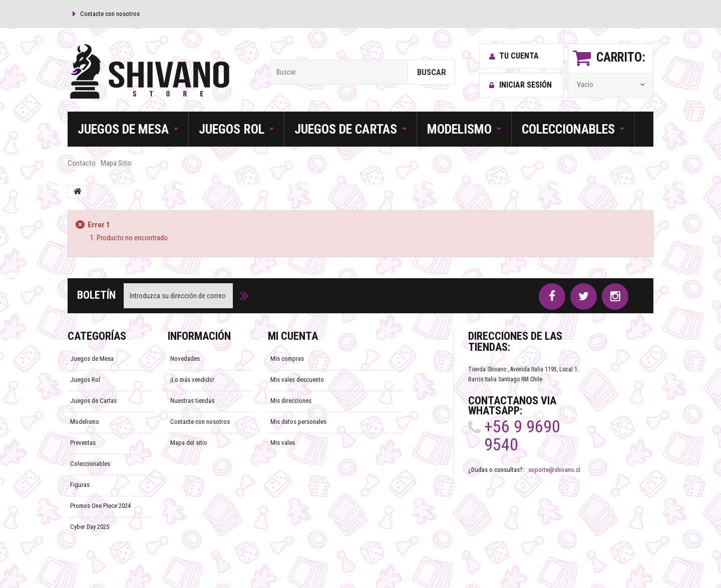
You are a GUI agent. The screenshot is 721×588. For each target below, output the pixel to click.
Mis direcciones (291, 401)
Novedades (185, 359)
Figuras (80, 485)
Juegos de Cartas (93, 401)
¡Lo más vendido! (192, 380)
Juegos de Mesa (92, 359)
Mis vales (283, 443)
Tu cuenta (514, 56)
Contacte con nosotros (110, 14)
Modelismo (85, 422)
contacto (82, 163)
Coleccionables (90, 464)
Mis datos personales (298, 422)
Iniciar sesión (520, 85)
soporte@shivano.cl (554, 470)
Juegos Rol (85, 380)
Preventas (83, 443)
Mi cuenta (293, 336)
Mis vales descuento (297, 380)
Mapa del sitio (189, 443)
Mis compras (287, 359)
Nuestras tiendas (192, 401)
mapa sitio (116, 163)
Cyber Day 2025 (90, 527)
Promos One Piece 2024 (100, 506)
